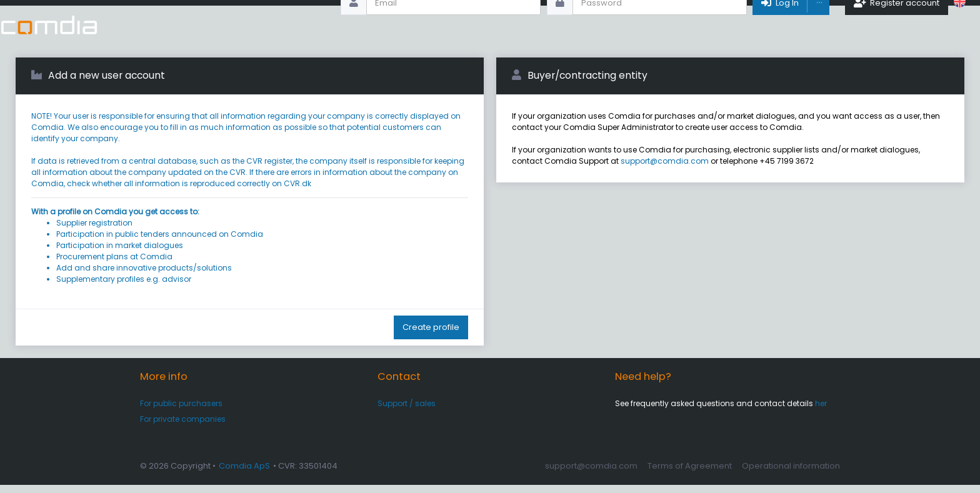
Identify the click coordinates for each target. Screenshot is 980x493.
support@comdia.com (665, 169)
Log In (779, 25)
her (821, 411)
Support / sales (407, 411)
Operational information (791, 474)
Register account (897, 25)
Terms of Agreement (690, 474)
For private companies (183, 427)
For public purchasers (181, 411)
